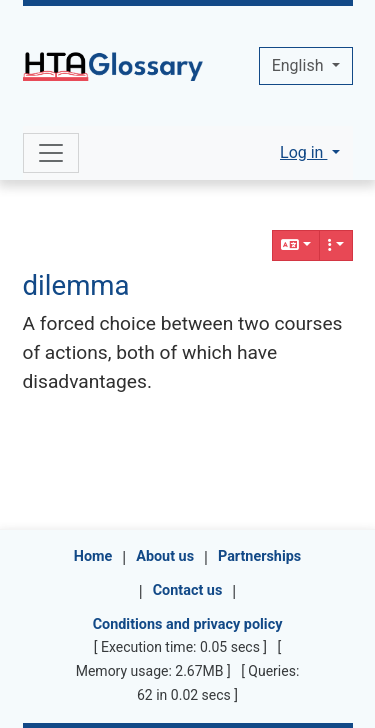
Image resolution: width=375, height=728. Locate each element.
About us (165, 556)
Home (93, 556)
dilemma (76, 285)
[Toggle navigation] (51, 153)
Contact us (188, 590)
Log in (303, 152)
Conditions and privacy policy (188, 624)
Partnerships (259, 556)
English (300, 65)
